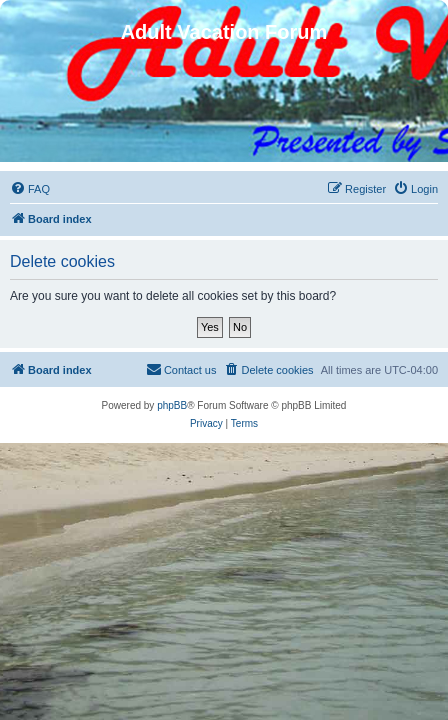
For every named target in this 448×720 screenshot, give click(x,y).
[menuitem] (30, 189)
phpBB (172, 405)
